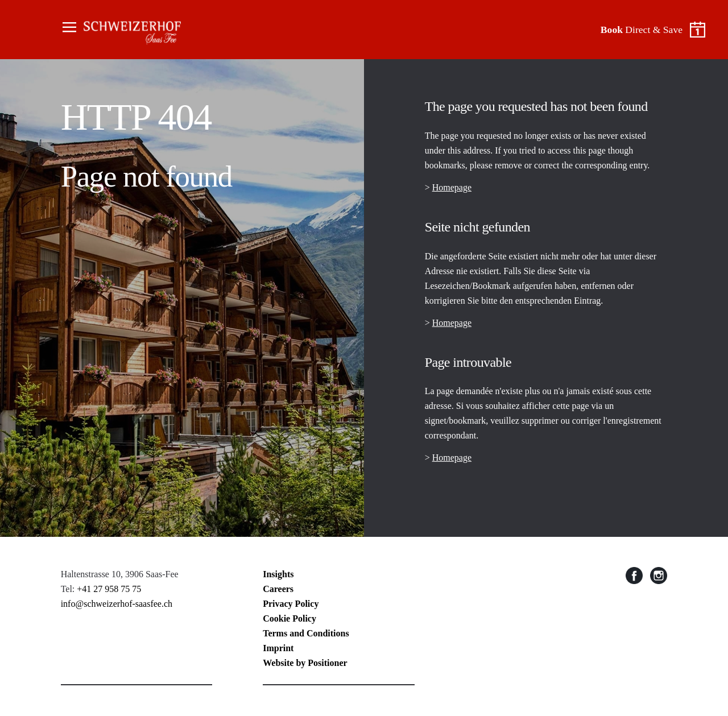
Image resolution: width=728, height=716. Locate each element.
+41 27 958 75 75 (109, 589)
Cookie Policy (289, 618)
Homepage (452, 187)
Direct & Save (642, 30)
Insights (278, 574)
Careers (278, 589)
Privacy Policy (291, 604)
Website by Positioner (305, 663)
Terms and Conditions (306, 633)
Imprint (278, 648)
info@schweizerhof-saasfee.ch (117, 604)
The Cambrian (121, 30)
